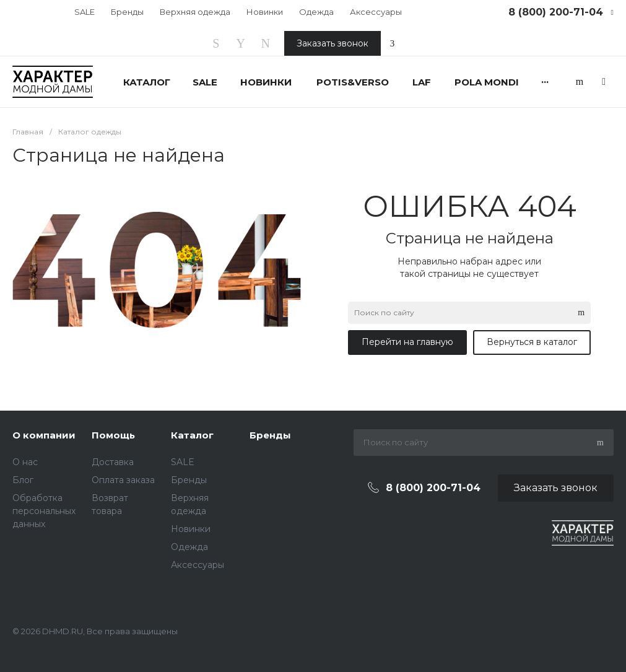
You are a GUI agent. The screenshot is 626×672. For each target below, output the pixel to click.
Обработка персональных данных (44, 511)
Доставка (113, 462)
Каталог (192, 435)
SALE (85, 12)
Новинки (265, 12)
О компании (44, 435)
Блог (23, 480)
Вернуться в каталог (532, 342)
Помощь (113, 435)
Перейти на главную (407, 342)
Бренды (127, 12)
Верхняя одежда (195, 12)
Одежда (316, 12)
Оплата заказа (123, 480)
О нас (25, 462)
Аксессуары (376, 12)
